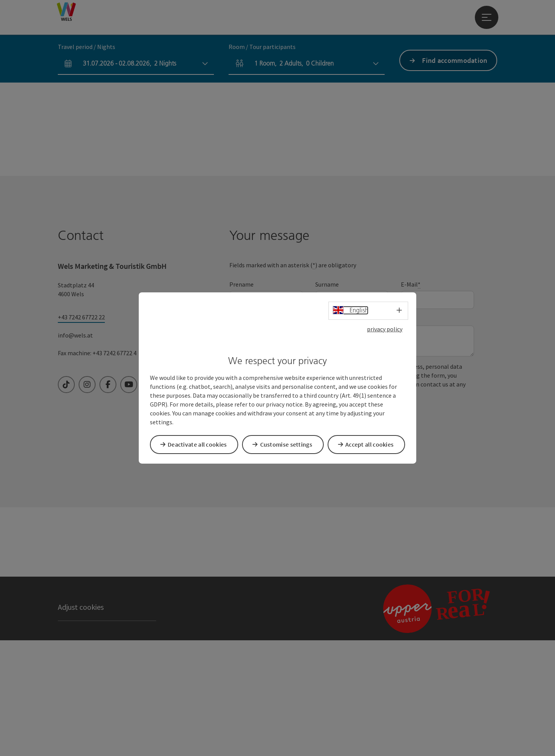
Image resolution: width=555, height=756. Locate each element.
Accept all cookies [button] (372, 444)
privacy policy (385, 330)
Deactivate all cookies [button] (200, 444)
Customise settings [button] (289, 444)
